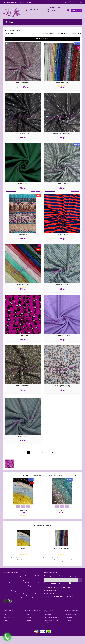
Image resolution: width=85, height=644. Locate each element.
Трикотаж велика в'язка (62, 286)
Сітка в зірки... (23, 510)
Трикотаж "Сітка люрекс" (23, 134)
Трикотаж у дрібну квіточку (62, 387)
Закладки (69, 620)
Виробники (48, 615)
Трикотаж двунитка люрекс (23, 84)
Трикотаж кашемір (62, 185)
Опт (4, 2)
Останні (26, 475)
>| (56, 452)
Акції (60, 475)
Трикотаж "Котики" (23, 336)
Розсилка (68, 623)
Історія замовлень (71, 618)
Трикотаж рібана (23, 437)
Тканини (12, 30)
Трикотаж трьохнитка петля (62, 336)
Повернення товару (30, 618)
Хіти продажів (50, 475)
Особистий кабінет (71, 615)
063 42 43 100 (34, 10)
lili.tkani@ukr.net (51, 590)
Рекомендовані (37, 475)
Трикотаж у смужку (62, 235)
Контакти (29, 2)
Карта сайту (28, 620)
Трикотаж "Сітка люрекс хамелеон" (62, 134)
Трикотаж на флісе (23, 185)
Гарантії (22, 2)
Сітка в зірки (23, 548)
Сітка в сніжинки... (62, 510)
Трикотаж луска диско (23, 286)
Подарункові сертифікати (52, 618)
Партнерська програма (52, 620)
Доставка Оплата (12, 2)
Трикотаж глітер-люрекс (62, 84)
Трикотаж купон (23, 235)
